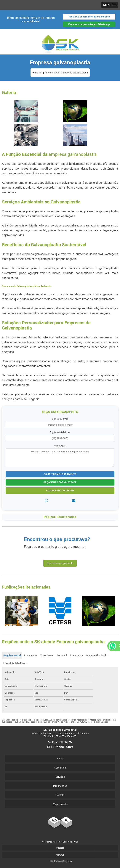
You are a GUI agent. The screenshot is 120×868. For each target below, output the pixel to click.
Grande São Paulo (97, 655)
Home (60, 759)
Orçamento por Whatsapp (60, 482)
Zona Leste (76, 655)
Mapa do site (60, 804)
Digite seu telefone (60, 432)
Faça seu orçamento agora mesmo (89, 17)
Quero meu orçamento (60, 563)
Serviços (60, 777)
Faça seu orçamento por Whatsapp (89, 24)
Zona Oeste (47, 655)
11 (60, 742)
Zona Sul (62, 655)
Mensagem (60, 446)
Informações (60, 786)
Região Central (12, 655)
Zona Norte (31, 655)
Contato (60, 795)
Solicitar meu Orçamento (60, 474)
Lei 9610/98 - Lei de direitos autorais (92, 722)
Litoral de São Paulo (15, 663)
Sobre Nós (60, 768)
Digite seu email (60, 419)
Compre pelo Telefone (60, 491)
